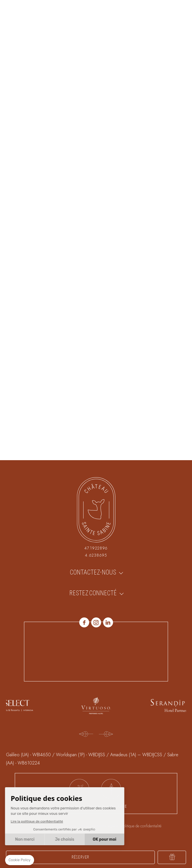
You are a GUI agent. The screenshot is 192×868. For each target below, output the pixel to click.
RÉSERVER (80, 857)
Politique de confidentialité (141, 826)
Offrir (172, 857)
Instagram (96, 622)
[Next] (106, 734)
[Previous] (86, 734)
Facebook (84, 622)
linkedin (108, 622)
